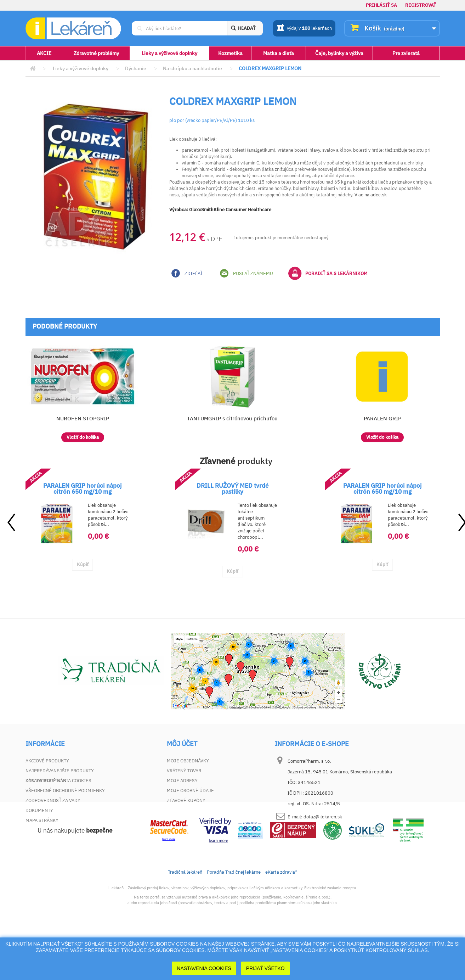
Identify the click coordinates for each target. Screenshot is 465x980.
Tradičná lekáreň (185, 922)
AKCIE (44, 53)
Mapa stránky (42, 820)
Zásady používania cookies (58, 830)
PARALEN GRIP (382, 418)
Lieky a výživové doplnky (169, 53)
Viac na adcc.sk (371, 195)
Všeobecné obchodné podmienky (65, 791)
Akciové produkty (47, 761)
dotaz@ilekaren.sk (323, 817)
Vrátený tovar (184, 771)
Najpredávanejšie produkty (60, 771)
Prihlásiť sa (381, 5)
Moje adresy (182, 781)
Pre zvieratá (406, 53)
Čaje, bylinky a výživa (339, 53)
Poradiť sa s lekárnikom (328, 273)
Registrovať (421, 5)
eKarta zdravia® (281, 922)
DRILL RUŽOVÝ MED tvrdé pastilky (232, 489)
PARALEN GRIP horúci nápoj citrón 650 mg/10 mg (83, 489)
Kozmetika (230, 53)
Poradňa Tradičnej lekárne (234, 922)
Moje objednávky (188, 761)
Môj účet (182, 744)
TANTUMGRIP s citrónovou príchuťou (232, 418)
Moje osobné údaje (190, 791)
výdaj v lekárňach (304, 29)
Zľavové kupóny (186, 800)
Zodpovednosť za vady (53, 800)
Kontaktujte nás (46, 781)
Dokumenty (39, 810)
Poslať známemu (246, 273)
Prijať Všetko (265, 968)
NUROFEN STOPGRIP (83, 418)
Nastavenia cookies (204, 968)
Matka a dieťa (279, 53)
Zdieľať (187, 273)
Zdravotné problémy (96, 53)
